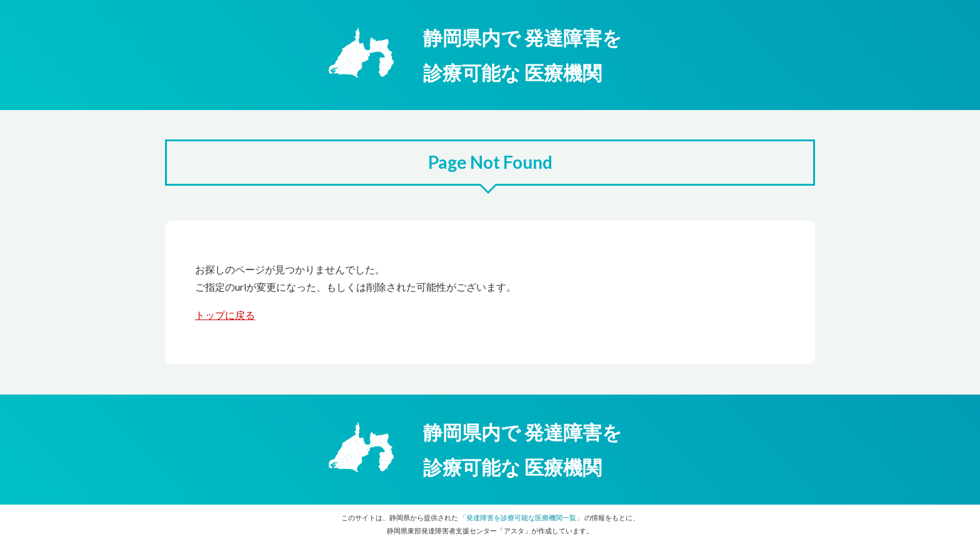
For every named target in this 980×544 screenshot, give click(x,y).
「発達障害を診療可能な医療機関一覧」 (521, 517)
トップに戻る (225, 315)
